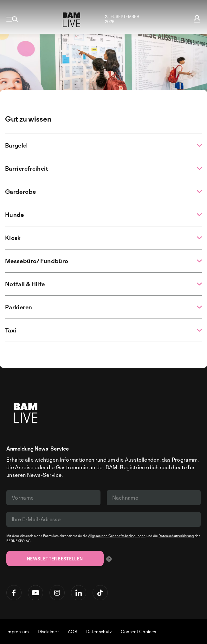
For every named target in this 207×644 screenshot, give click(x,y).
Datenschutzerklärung (176, 536)
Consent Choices (139, 631)
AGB (73, 631)
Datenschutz (99, 631)
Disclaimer (48, 631)
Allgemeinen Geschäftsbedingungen (117, 536)
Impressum (18, 631)
